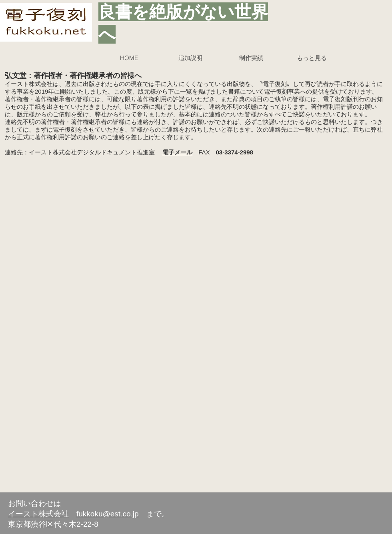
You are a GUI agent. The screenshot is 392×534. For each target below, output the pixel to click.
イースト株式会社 (38, 514)
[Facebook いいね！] (330, 518)
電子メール (177, 152)
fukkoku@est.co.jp (108, 514)
